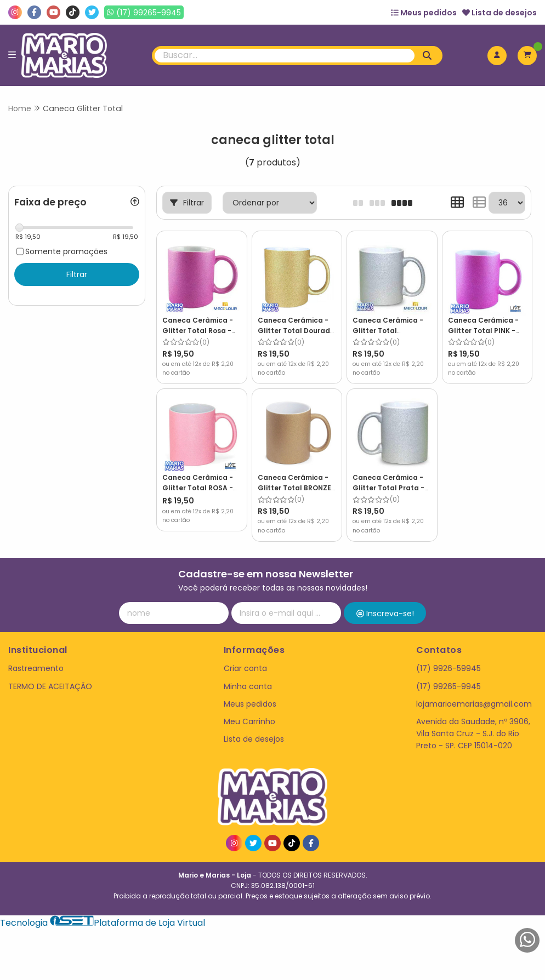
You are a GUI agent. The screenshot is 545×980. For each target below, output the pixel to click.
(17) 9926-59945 (449, 668)
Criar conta (245, 668)
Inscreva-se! (385, 614)
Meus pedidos (424, 13)
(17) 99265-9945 (449, 686)
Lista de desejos (499, 13)
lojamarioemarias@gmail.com (474, 704)
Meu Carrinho (249, 721)
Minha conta (248, 686)
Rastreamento (36, 668)
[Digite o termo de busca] (285, 56)
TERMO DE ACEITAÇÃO (50, 686)
